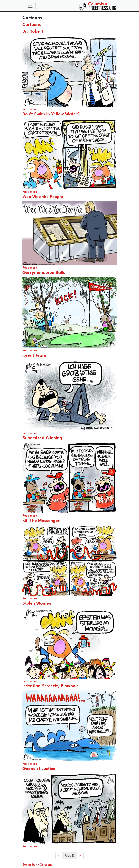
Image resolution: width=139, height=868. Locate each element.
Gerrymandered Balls (44, 273)
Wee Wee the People (43, 197)
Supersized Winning (42, 438)
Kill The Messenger (41, 521)
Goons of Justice (39, 769)
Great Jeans (35, 356)
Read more (30, 109)
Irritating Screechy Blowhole (51, 686)
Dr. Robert (33, 32)
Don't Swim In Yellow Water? (51, 114)
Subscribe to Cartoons (37, 865)
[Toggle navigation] (30, 6)
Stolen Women (37, 604)
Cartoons (32, 25)
